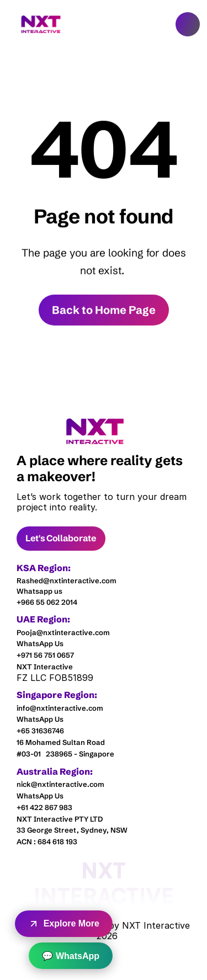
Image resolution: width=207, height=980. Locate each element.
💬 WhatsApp (71, 956)
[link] (95, 431)
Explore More (64, 924)
